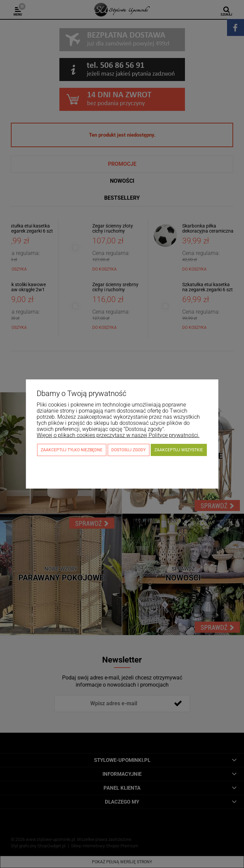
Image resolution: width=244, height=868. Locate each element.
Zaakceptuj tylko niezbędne (72, 450)
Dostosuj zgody (128, 450)
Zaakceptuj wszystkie (179, 450)
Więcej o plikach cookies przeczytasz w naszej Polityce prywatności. (118, 435)
